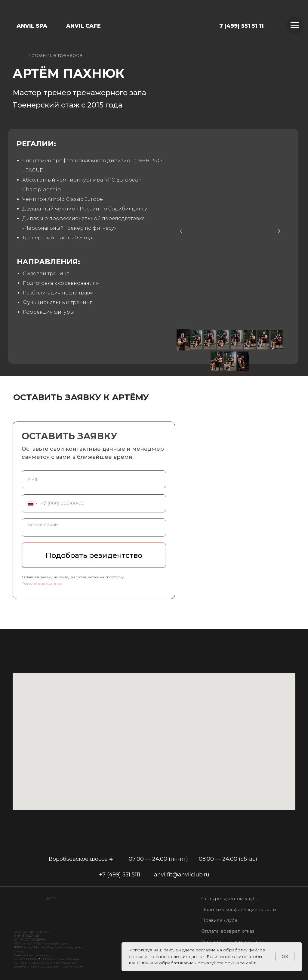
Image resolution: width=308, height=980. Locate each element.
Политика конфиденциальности (239, 909)
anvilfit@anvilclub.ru (182, 875)
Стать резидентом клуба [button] (230, 899)
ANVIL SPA (32, 26)
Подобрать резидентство (94, 555)
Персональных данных (42, 583)
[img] (160, 22)
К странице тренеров (55, 55)
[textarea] (94, 527)
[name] (94, 479)
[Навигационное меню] (295, 25)
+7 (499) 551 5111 (120, 875)
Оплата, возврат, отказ (228, 931)
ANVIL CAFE (83, 26)
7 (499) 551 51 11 (242, 26)
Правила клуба (219, 920)
